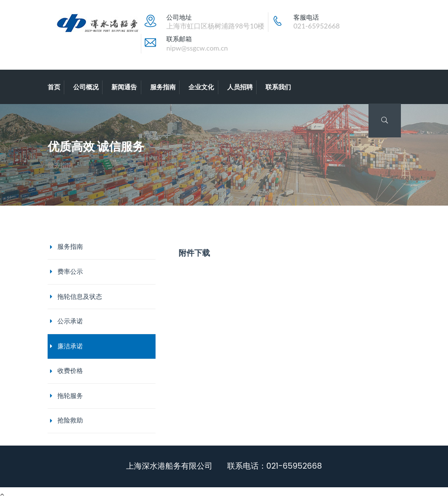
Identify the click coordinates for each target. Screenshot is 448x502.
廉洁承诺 (70, 346)
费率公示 (70, 272)
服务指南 (163, 87)
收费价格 (70, 371)
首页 (54, 87)
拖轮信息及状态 (80, 297)
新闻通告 (124, 87)
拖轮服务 (70, 396)
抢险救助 (70, 420)
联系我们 (278, 87)
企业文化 (201, 87)
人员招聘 (240, 87)
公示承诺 (70, 321)
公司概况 (86, 87)
